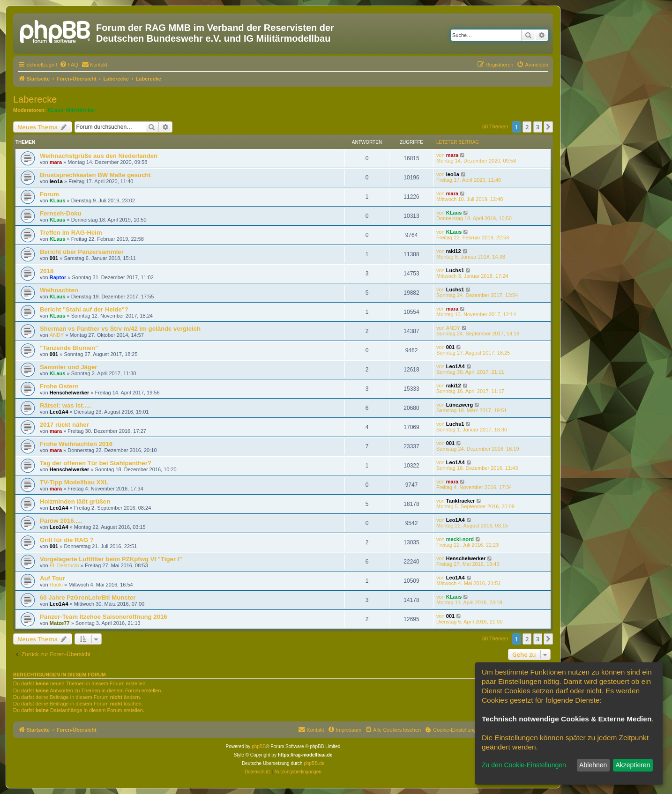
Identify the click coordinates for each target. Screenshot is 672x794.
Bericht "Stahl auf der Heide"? (84, 309)
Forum (49, 194)
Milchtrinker (81, 110)
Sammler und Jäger (68, 367)
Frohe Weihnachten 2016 (76, 444)
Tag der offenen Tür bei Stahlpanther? (96, 463)
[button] (548, 127)
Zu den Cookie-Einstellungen (524, 765)
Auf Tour (52, 578)
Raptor (58, 277)
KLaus (55, 110)
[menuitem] (69, 65)
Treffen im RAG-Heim (71, 233)
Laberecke (35, 99)
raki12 (454, 251)
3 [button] (538, 127)
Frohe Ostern (59, 386)
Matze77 (60, 623)
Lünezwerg (459, 405)
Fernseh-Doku (61, 213)
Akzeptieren (633, 765)
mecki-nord (460, 539)
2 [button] (527, 127)
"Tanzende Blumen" (69, 348)
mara (56, 162)
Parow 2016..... (61, 521)
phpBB (259, 746)
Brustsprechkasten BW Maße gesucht (95, 175)
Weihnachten (59, 290)
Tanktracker (461, 501)
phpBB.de (314, 763)
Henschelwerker (69, 393)
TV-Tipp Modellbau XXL (74, 482)
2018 (47, 271)
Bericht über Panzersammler (82, 252)
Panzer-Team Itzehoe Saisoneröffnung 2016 (104, 617)
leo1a (56, 181)
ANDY (57, 335)
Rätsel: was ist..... (66, 405)
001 (54, 258)
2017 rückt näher (64, 425)
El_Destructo (64, 565)
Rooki (56, 585)
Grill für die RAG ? (67, 540)
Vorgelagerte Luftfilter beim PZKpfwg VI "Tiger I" (111, 559)
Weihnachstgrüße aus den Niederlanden (99, 156)
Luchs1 (455, 270)
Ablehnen (593, 765)
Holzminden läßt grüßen (75, 501)
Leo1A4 (455, 366)
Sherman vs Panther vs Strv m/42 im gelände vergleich (120, 329)
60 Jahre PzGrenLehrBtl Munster (88, 597)
